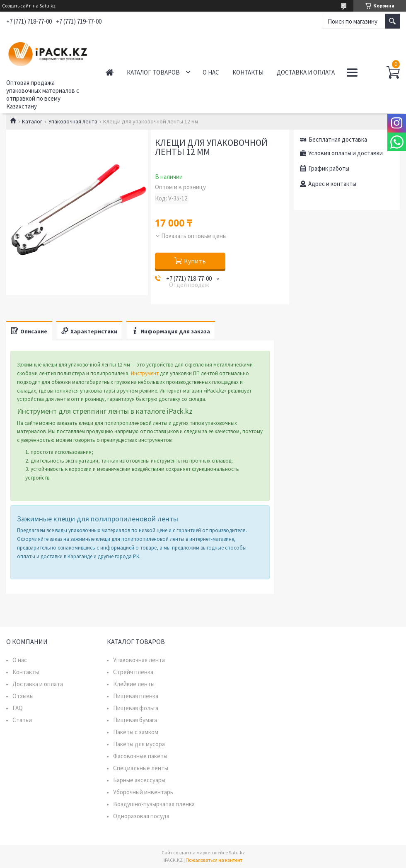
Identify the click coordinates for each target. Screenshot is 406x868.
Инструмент (145, 373)
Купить (195, 261)
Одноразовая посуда (141, 816)
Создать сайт (16, 6)
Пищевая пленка (136, 696)
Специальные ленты (141, 768)
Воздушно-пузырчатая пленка (154, 804)
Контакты (248, 72)
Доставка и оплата (306, 72)
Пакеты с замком (136, 732)
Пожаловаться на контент (214, 860)
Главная (110, 72)
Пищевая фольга (136, 708)
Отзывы (23, 696)
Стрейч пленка (133, 672)
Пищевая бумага (135, 720)
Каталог (32, 121)
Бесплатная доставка (338, 139)
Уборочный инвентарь (143, 792)
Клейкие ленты (134, 684)
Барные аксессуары (139, 780)
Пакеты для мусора (139, 744)
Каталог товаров (153, 72)
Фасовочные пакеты (140, 756)
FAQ (18, 708)
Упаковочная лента (73, 121)
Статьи (22, 720)
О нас (211, 72)
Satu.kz (237, 852)
